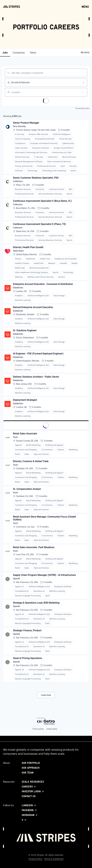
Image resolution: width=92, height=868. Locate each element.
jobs (5, 53)
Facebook (29, 810)
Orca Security (19, 126)
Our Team (28, 773)
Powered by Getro (82, 108)
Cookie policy (52, 729)
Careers (29, 787)
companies (19, 53)
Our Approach (31, 768)
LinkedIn (29, 805)
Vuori (15, 437)
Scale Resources (33, 782)
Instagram (30, 815)
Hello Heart (18, 251)
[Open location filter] (83, 92)
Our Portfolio (31, 763)
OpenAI (16, 579)
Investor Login (33, 791)
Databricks (18, 288)
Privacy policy (38, 729)
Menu (85, 7)
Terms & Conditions (54, 859)
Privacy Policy (35, 859)
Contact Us (29, 796)
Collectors (18, 181)
